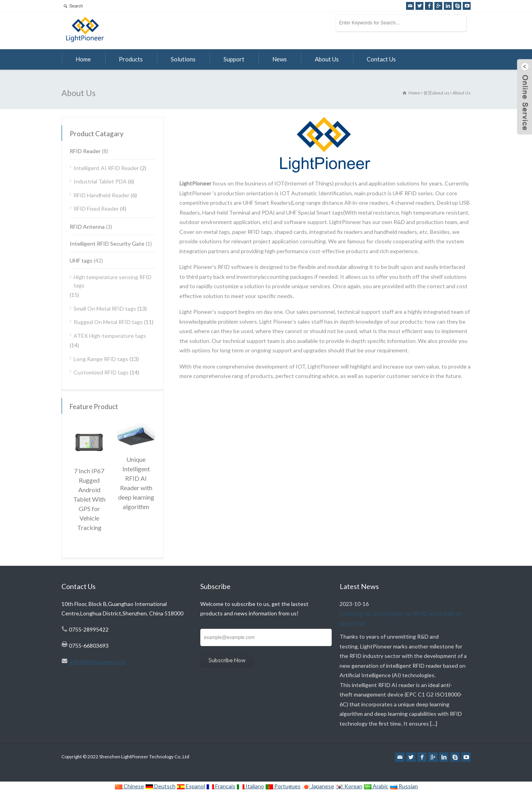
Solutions (183, 59)
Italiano (250, 786)
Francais (221, 786)
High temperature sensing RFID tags (113, 281)
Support (234, 59)
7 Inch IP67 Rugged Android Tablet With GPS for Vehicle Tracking (89, 499)
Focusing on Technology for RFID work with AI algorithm (401, 618)
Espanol (191, 786)
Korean (349, 786)
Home (83, 59)
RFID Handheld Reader (102, 195)
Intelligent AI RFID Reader (106, 168)
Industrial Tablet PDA (100, 181)
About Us (327, 59)
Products (131, 59)
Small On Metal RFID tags (105, 308)
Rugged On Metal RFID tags (108, 322)
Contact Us (381, 59)
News (280, 59)
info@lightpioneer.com (96, 662)
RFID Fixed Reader (96, 208)
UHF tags (81, 260)
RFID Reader (85, 151)
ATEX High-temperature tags (110, 336)
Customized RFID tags (101, 372)
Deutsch (160, 786)
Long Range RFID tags (101, 359)
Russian (404, 786)
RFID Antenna (87, 227)
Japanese (318, 786)
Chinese (129, 786)
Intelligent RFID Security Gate (107, 244)
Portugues (283, 786)
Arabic (376, 786)
